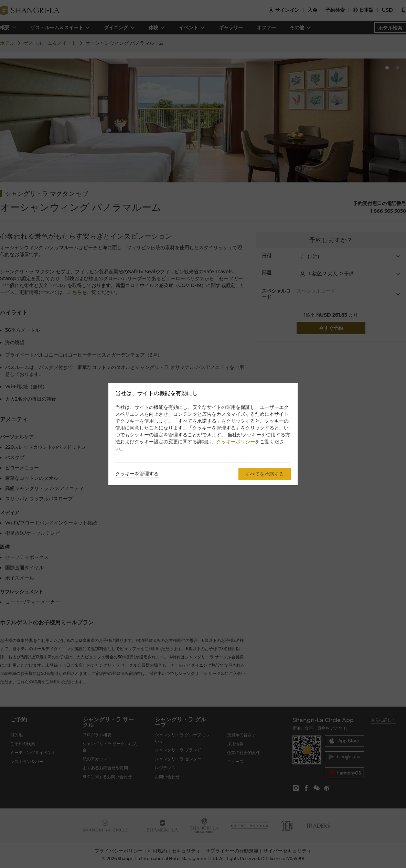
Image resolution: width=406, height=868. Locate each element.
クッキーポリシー (236, 442)
